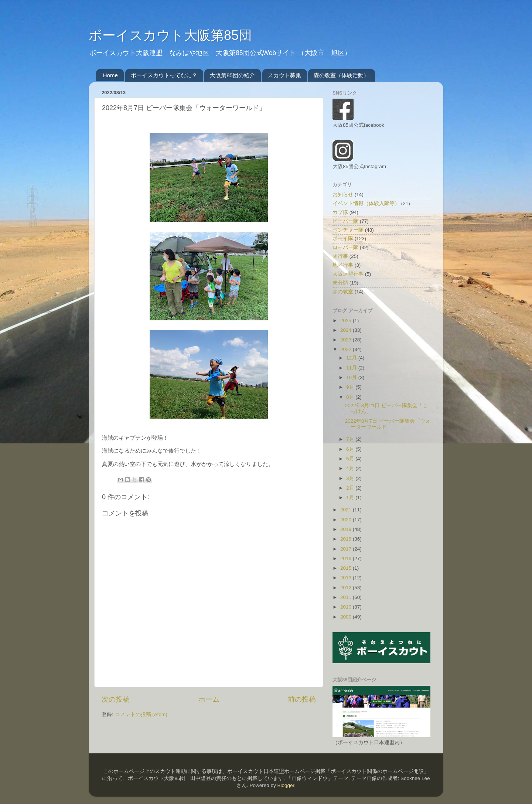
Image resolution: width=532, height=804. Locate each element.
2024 (347, 330)
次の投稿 (116, 699)
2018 (347, 539)
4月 (351, 468)
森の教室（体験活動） (341, 75)
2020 (347, 520)
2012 (347, 588)
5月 (351, 459)
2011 (347, 597)
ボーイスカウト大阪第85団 (170, 35)
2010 (347, 607)
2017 (347, 549)
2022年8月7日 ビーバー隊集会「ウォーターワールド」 (388, 424)
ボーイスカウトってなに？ (164, 75)
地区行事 (343, 265)
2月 (351, 488)
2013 (347, 578)
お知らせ (343, 195)
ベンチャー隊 (348, 230)
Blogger (286, 785)
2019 (347, 529)
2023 (347, 340)
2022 (347, 349)
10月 (352, 377)
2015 (347, 568)
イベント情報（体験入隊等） (366, 203)
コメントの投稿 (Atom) (141, 714)
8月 (351, 397)
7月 (351, 439)
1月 (351, 498)
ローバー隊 (345, 247)
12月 (352, 358)
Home (110, 75)
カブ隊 (340, 212)
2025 (347, 321)
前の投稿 (302, 699)
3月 (351, 478)
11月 (352, 368)
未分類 (340, 283)
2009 (347, 617)
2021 (347, 510)
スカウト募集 (284, 75)
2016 (347, 558)
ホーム (209, 699)
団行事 (340, 256)
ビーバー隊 (345, 221)
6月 (351, 449)
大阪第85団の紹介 (232, 75)
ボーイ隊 (343, 239)
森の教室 (343, 292)
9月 (351, 387)
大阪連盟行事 (348, 274)
